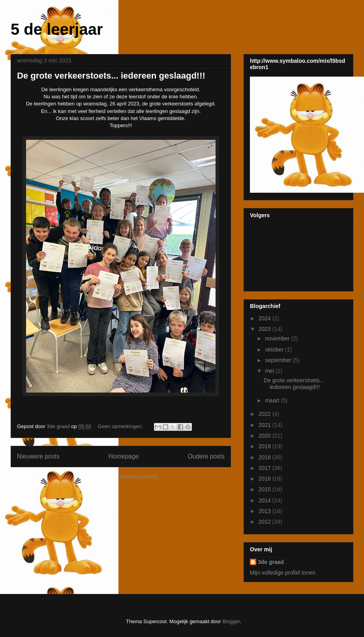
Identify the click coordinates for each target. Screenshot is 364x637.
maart (273, 400)
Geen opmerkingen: (121, 426)
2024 (265, 318)
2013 (265, 511)
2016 (265, 479)
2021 (265, 425)
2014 (265, 500)
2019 (265, 446)
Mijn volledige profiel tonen (283, 573)
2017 (265, 468)
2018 (265, 457)
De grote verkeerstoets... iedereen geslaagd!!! (111, 76)
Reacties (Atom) (138, 476)
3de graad (271, 562)
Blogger (231, 621)
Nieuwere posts (38, 456)
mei (270, 371)
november (278, 338)
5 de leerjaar (57, 29)
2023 (265, 329)
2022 (265, 414)
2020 (265, 436)
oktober (275, 350)
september (279, 360)
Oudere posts (206, 456)
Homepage (124, 456)
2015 (265, 489)
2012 (265, 522)
